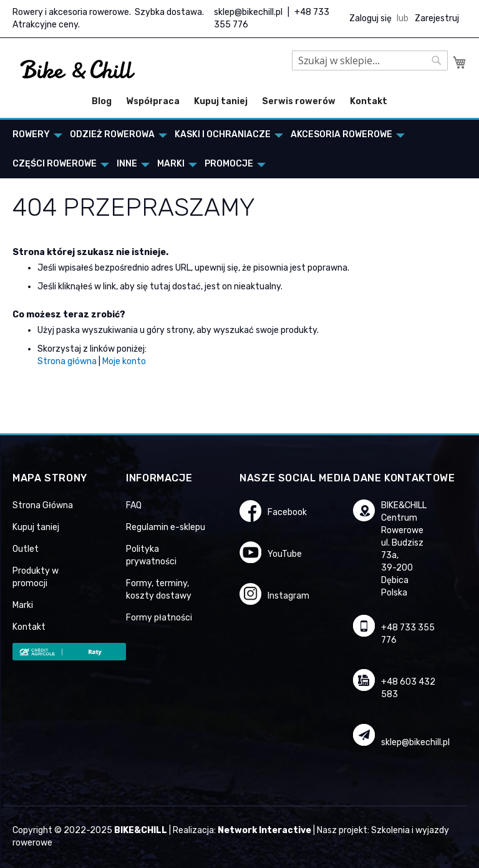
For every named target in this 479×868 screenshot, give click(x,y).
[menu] (239, 149)
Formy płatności (159, 618)
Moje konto (124, 361)
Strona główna (67, 361)
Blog (102, 101)
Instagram (288, 596)
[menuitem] (34, 134)
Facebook (287, 512)
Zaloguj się (370, 18)
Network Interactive (264, 830)
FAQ (134, 505)
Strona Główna (43, 505)
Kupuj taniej (221, 101)
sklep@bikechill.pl (248, 12)
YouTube (285, 554)
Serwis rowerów (299, 101)
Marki (23, 605)
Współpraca (153, 101)
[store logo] (78, 70)
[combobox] (370, 60)
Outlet (26, 549)
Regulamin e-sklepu (166, 527)
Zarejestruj (437, 18)
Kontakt (369, 101)
